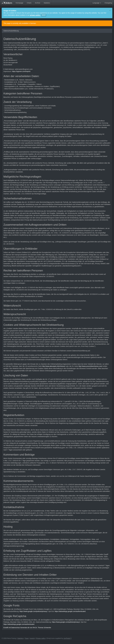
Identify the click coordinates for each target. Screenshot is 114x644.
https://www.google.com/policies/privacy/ (33, 611)
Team (27, 638)
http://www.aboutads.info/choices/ (54, 366)
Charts (29, 3)
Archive (38, 3)
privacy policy (35, 15)
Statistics (47, 3)
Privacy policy (41, 638)
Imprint (32, 638)
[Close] (110, 10)
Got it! (44, 15)
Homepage (19, 3)
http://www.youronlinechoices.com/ (90, 366)
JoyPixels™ (68, 638)
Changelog (108, 3)
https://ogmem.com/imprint (21, 71)
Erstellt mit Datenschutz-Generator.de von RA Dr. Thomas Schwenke (27, 628)
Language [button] (97, 3)
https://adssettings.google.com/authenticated (70, 611)
